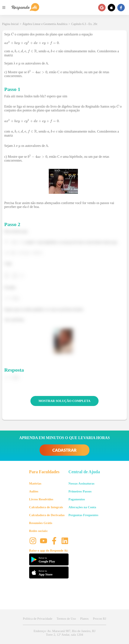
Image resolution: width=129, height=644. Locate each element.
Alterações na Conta (82, 507)
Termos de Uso (66, 619)
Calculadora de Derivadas (47, 515)
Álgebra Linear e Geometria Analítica (45, 24)
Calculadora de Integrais (46, 507)
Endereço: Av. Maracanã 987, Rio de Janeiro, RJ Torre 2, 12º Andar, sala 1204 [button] (64, 633)
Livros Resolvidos (41, 499)
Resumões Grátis (41, 523)
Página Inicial (10, 24)
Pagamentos (77, 499)
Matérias (35, 483)
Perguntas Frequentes (83, 515)
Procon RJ (99, 619)
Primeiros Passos (80, 491)
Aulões (34, 491)
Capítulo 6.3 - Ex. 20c (85, 24)
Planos (84, 619)
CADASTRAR (64, 450)
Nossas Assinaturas (82, 483)
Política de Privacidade (37, 619)
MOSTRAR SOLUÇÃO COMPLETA (64, 401)
